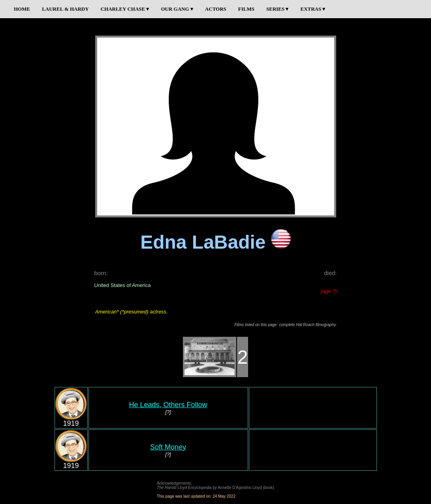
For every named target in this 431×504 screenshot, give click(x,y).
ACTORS (216, 9)
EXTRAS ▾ (313, 9)
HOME (22, 9)
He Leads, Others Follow (168, 405)
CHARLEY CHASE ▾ (125, 9)
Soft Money (168, 447)
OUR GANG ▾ (177, 9)
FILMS (246, 9)
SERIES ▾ (278, 9)
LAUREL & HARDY (65, 9)
